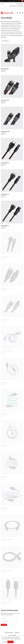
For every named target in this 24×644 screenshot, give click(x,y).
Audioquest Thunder (5, 288)
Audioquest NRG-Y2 (5, 194)
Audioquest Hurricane (5, 131)
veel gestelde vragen (19, 4)
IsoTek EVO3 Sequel (5, 476)
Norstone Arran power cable (7, 539)
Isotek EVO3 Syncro (5, 508)
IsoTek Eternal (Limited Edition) (7, 351)
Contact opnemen (13, 6)
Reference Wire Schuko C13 (7, 602)
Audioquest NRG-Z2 (5, 257)
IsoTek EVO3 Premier (5, 445)
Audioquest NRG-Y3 (5, 226)
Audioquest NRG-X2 (5, 163)
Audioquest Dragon (5, 69)
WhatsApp (21, 6)
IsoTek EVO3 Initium (5, 414)
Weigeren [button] (4, 642)
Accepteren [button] (10, 642)
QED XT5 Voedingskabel (6, 571)
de (3, 4)
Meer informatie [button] (17, 639)
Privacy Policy (17, 633)
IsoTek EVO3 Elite (5, 382)
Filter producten (5, 41)
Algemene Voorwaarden (9, 633)
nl (1, 4)
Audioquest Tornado (5, 320)
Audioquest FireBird (5, 100)
